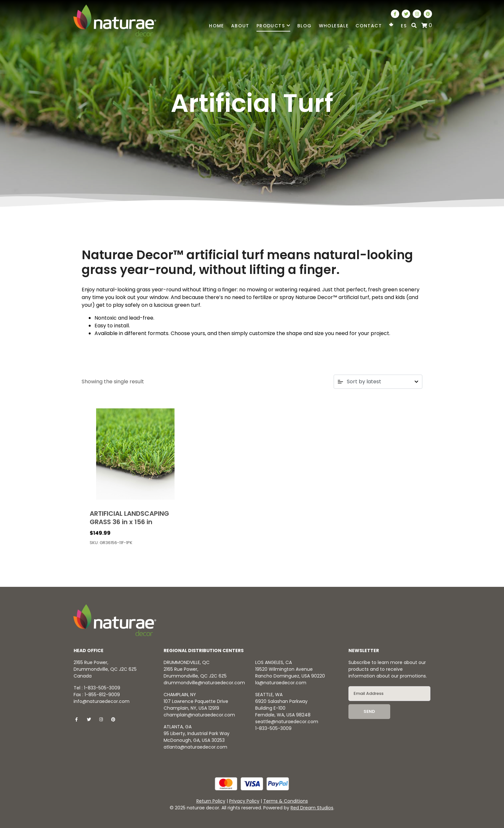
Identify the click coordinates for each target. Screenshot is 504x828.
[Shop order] (378, 382)
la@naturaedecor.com (281, 683)
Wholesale (334, 26)
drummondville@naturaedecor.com (204, 683)
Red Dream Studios (312, 808)
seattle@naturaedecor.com (287, 722)
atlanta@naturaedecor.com (195, 747)
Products (273, 26)
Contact (369, 26)
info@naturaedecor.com (102, 701)
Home (216, 26)
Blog (305, 26)
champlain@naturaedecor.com (199, 715)
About (240, 26)
